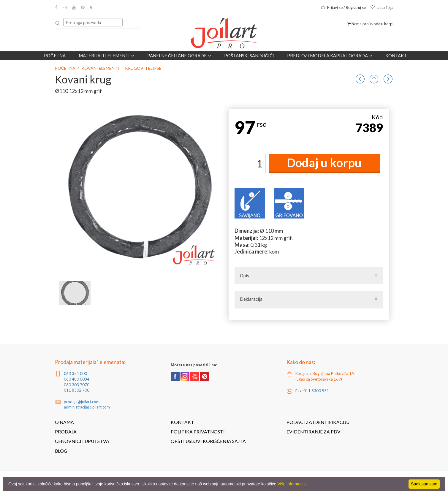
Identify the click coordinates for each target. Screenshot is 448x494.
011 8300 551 (316, 391)
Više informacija (292, 484)
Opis (244, 275)
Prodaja (66, 432)
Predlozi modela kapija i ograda (330, 56)
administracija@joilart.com (87, 407)
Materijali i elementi (106, 56)
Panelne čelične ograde (179, 56)
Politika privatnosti (198, 432)
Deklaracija (251, 299)
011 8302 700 (77, 390)
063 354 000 (75, 373)
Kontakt (396, 56)
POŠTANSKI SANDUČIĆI (249, 56)
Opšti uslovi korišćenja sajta (208, 441)
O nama (64, 422)
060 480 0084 (77, 379)
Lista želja (382, 7)
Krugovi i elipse (143, 68)
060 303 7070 (77, 385)
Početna (55, 56)
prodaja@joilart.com (82, 402)
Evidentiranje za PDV (314, 432)
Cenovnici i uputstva (82, 441)
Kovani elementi (100, 68)
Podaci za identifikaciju (318, 422)
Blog (61, 451)
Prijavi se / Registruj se (343, 7)
